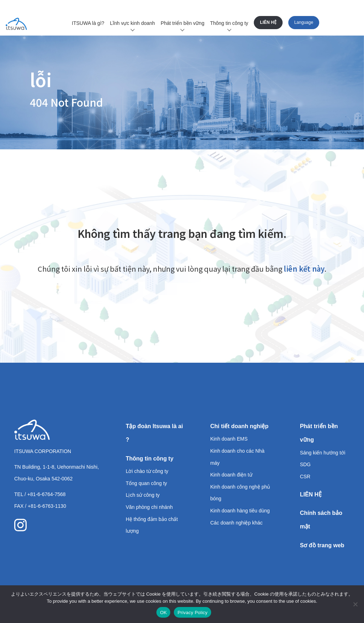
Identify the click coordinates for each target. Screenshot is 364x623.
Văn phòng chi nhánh (149, 507)
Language (304, 22)
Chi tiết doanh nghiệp (239, 426)
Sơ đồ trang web (322, 545)
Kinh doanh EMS (229, 439)
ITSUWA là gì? (88, 23)
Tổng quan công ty (146, 483)
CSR (305, 476)
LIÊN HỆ (268, 22)
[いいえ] (355, 604)
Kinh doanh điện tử (231, 475)
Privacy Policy (192, 613)
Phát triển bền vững (183, 23)
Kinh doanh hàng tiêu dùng (240, 511)
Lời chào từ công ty (147, 471)
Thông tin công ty (229, 23)
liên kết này (304, 269)
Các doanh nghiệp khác (236, 523)
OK (163, 613)
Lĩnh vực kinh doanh (132, 23)
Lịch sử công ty (143, 495)
